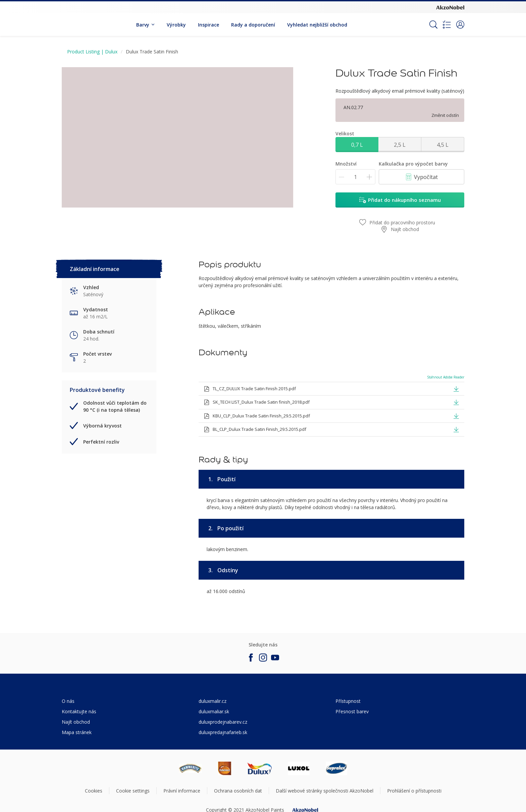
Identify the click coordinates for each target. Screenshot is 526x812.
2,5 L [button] (400, 145)
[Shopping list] (447, 25)
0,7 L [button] (357, 145)
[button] (460, 25)
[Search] (433, 25)
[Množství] (355, 177)
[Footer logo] (190, 768)
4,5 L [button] (443, 145)
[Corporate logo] (450, 7)
